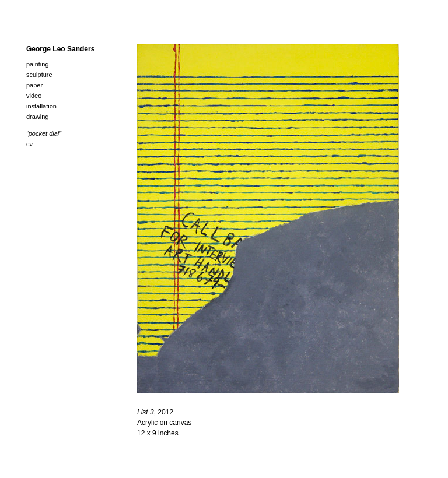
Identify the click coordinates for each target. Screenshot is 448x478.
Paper (34, 85)
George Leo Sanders (60, 49)
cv (29, 144)
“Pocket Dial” (44, 133)
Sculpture (39, 75)
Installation (41, 106)
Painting (38, 64)
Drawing (38, 117)
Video (34, 96)
